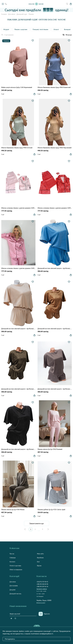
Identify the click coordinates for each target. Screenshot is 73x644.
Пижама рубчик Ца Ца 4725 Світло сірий (51, 510)
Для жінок (12, 14)
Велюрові (67, 29)
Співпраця (13, 558)
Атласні (56, 29)
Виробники (40, 558)
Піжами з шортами (21, 29)
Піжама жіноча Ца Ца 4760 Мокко (13, 510)
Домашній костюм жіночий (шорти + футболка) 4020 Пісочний (18, 329)
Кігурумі (6, 29)
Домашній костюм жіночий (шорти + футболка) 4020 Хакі (18, 389)
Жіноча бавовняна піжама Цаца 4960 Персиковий (54, 148)
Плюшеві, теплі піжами (40, 29)
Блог (38, 562)
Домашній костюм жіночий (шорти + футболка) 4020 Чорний (18, 449)
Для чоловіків (14, 586)
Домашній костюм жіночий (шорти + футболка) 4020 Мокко (55, 389)
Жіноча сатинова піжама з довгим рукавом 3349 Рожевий (18, 268)
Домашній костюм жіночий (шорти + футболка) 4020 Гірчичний (55, 329)
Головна (4, 14)
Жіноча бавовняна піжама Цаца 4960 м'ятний (17, 148)
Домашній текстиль (15, 594)
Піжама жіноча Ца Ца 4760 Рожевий (50, 449)
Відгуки (39, 566)
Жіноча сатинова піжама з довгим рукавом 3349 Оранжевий (55, 208)
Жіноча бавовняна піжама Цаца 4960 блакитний (54, 87)
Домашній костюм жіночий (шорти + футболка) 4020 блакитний (55, 268)
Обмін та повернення (16, 570)
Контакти (12, 562)
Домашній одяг (22, 14)
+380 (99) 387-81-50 (42, 587)
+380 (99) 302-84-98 (42, 584)
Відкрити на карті (41, 603)
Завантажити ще (37, 523)
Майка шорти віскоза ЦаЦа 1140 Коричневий (17, 87)
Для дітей (12, 590)
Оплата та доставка (15, 566)
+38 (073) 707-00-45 (42, 582)
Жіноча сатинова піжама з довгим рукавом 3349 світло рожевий (18, 208)
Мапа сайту (40, 554)
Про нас (12, 554)
